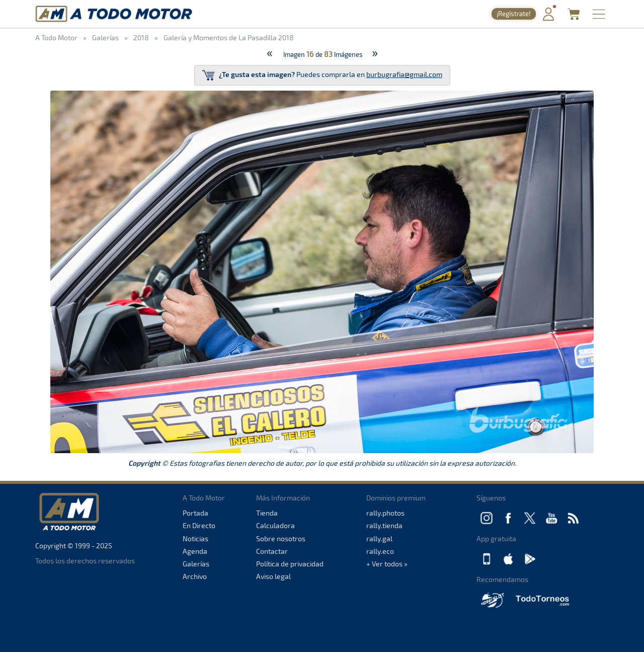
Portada (195, 513)
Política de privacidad (290, 564)
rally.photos (385, 513)
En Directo (199, 525)
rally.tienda (384, 525)
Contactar (272, 551)
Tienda (267, 513)
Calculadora (275, 525)
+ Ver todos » (387, 564)
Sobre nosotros (281, 538)
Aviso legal (273, 576)
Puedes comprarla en (322, 75)
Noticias (195, 538)
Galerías (196, 564)
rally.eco (380, 551)
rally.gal (379, 538)
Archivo (195, 576)
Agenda (195, 551)
